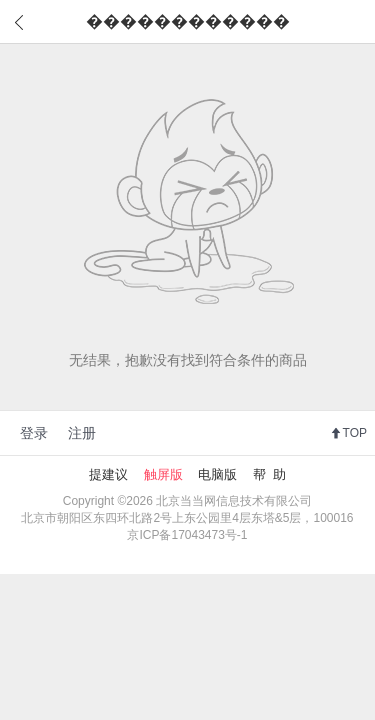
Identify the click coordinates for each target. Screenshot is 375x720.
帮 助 (269, 474)
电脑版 (217, 474)
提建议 (108, 474)
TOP (355, 433)
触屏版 (163, 474)
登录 (34, 433)
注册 (82, 433)
